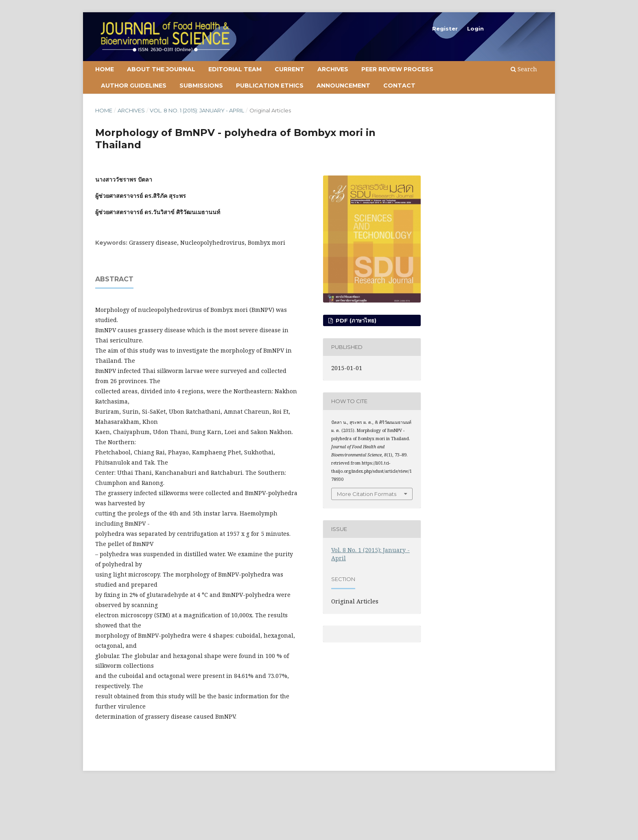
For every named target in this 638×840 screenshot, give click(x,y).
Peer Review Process (397, 69)
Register (445, 29)
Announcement (343, 86)
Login (475, 29)
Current (290, 69)
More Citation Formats (367, 494)
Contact (399, 86)
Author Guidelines (134, 86)
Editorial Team (235, 69)
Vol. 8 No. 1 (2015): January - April (197, 110)
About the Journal (161, 69)
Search (524, 69)
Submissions (201, 86)
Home (105, 69)
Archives (333, 69)
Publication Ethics (270, 86)
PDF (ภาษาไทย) (355, 320)
